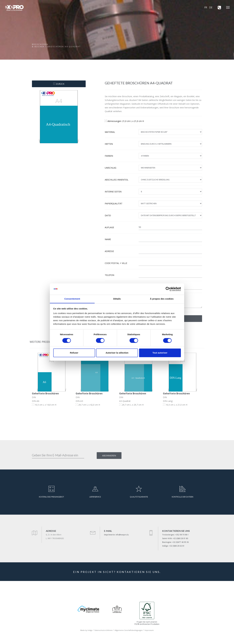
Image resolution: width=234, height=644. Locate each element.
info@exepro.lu (122, 535)
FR (206, 7)
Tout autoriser (160, 353)
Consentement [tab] (72, 299)
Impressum (149, 630)
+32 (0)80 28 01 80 (180, 538)
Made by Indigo (86, 630)
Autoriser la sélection (117, 353)
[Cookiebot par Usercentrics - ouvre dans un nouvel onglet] (168, 289)
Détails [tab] (117, 299)
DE (211, 7)
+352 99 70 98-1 (182, 535)
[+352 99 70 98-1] (218, 7)
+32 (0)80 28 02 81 (177, 546)
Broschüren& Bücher (40, 45)
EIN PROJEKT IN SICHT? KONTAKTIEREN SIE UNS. (117, 572)
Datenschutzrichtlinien (104, 630)
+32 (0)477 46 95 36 (180, 542)
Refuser (74, 353)
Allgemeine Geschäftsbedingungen (129, 630)
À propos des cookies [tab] (162, 299)
